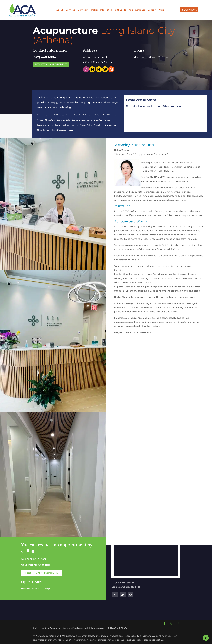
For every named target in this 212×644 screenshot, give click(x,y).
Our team (83, 10)
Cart (162, 10)
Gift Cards (120, 10)
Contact (152, 10)
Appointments (137, 10)
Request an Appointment (51, 64)
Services (70, 10)
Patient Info (98, 10)
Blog (110, 10)
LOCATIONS (190, 10)
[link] (34, 559)
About (60, 10)
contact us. (158, 640)
